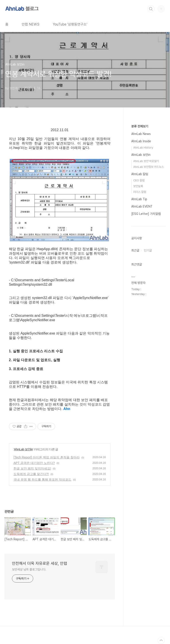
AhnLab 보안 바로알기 (146, 161)
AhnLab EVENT (142, 206)
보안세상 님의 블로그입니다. (29, 569)
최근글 (135, 250)
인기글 (148, 250)
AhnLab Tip (139, 199)
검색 (151, 9)
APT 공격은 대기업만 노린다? (34, 463)
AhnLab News (141, 134)
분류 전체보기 (140, 126)
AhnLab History (143, 148)
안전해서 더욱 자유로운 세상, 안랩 (40, 563)
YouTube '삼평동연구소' (70, 24)
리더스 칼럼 (140, 192)
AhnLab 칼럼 (140, 174)
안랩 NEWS (31, 24)
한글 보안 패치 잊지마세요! (32, 468)
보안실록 (138, 186)
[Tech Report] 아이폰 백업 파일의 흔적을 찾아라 (47, 457)
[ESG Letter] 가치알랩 (146, 214)
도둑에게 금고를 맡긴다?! (31, 474)
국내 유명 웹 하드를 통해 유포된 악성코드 (42, 480)
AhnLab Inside (141, 141)
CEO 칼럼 (139, 180)
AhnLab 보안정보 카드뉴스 (149, 167)
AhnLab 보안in (23, 449)
